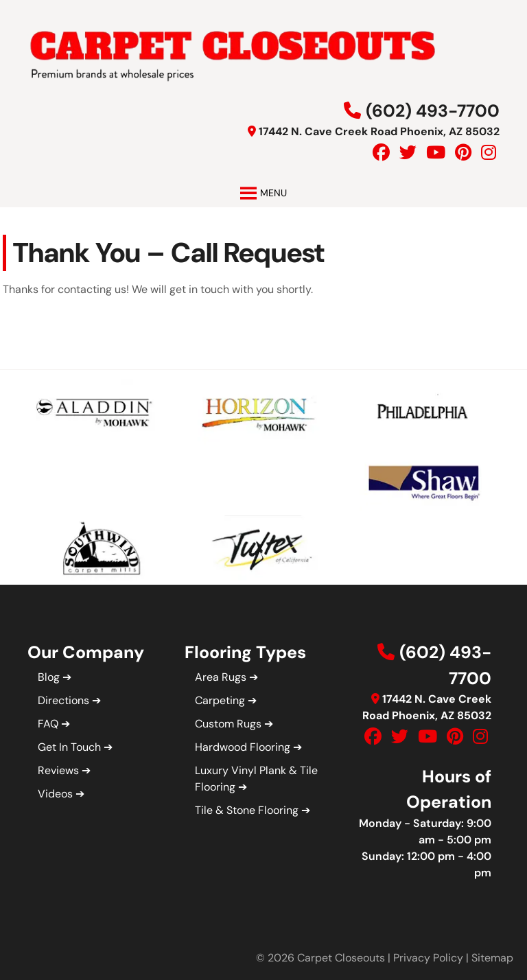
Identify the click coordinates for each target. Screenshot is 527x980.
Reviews (58, 770)
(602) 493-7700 (433, 111)
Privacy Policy (428, 958)
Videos (55, 794)
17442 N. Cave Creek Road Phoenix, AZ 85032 (379, 131)
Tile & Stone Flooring (247, 810)
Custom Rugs (228, 724)
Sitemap (492, 958)
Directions (63, 700)
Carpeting (220, 700)
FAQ (48, 724)
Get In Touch (69, 747)
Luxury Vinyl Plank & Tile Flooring (256, 779)
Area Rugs (221, 677)
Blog (49, 677)
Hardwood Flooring (243, 747)
